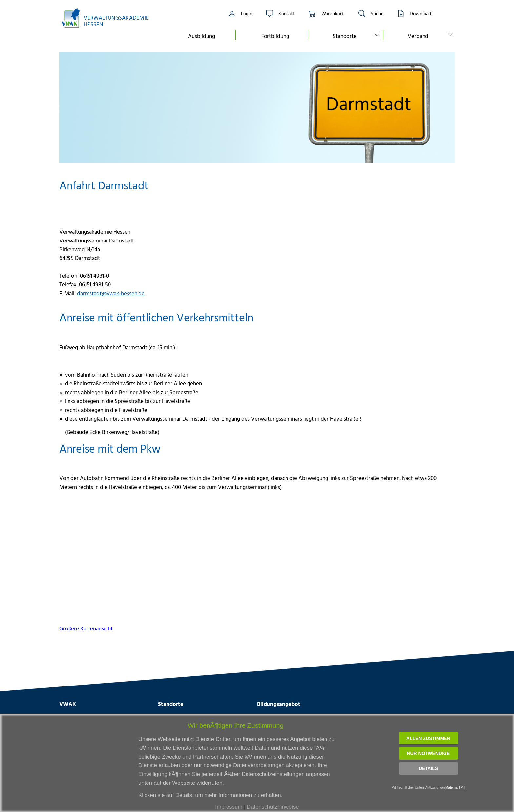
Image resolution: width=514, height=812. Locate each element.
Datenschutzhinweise (273, 807)
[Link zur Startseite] (109, 18)
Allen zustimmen (428, 738)
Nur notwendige (428, 753)
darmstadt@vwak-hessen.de (111, 293)
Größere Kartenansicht (86, 628)
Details (428, 768)
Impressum (229, 807)
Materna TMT (455, 788)
